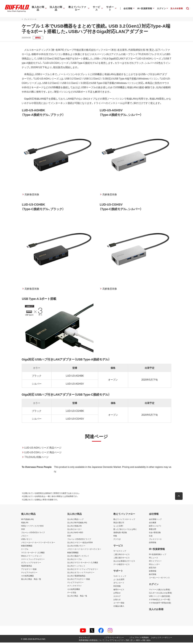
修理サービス (119, 591)
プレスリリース (155, 541)
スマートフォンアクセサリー (33, 560)
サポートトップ (120, 577)
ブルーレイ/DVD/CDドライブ (33, 534)
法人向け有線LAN (74, 527)
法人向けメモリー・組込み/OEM (80, 544)
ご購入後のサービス (122, 559)
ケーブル (25, 550)
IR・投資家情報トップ (158, 556)
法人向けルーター (74, 530)
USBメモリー (27, 541)
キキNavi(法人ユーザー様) (160, 601)
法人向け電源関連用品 (76, 577)
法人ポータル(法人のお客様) (160, 594)
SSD (23, 530)
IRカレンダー (154, 566)
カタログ (117, 597)
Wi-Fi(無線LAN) (27, 520)
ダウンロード (119, 584)
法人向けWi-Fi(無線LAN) (77, 524)
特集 (115, 537)
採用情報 (153, 544)
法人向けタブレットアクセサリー (81, 574)
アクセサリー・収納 (29, 571)
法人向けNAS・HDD (75, 534)
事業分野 (153, 530)
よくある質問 (119, 581)
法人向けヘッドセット (76, 567)
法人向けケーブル (74, 560)
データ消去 (72, 594)
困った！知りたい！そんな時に (125, 530)
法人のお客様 (156, 611)
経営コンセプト (155, 527)
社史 (151, 537)
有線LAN (25, 524)
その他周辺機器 (27, 577)
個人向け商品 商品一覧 (31, 581)
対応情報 (117, 587)
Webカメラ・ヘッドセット (32, 557)
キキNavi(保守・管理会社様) (160, 604)
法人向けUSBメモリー (76, 547)
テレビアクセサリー (29, 574)
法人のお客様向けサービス (124, 562)
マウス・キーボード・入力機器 (33, 554)
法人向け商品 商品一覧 (77, 597)
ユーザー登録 (119, 604)
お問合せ (117, 594)
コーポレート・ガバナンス (159, 579)
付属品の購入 (119, 608)
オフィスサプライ (74, 587)
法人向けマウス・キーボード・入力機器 (83, 564)
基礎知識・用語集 (120, 534)
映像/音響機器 (27, 547)
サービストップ (120, 552)
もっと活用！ (118, 527)
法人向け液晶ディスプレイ (78, 557)
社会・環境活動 (155, 534)
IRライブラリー (155, 562)
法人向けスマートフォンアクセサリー (83, 571)
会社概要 (153, 524)
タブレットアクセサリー (31, 564)
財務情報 (153, 572)
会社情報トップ (155, 520)
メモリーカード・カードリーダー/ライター (38, 544)
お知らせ (117, 601)
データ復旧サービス (122, 566)
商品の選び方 (119, 524)
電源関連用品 (27, 567)
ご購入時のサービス (122, 556)
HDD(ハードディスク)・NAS (32, 527)
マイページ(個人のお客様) (160, 591)
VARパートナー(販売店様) (160, 597)
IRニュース (153, 559)
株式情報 (153, 576)
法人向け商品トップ (75, 520)
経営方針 (153, 569)
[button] (179, 497)
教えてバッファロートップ (124, 520)
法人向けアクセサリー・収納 (79, 581)
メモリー (25, 537)
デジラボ (117, 541)
